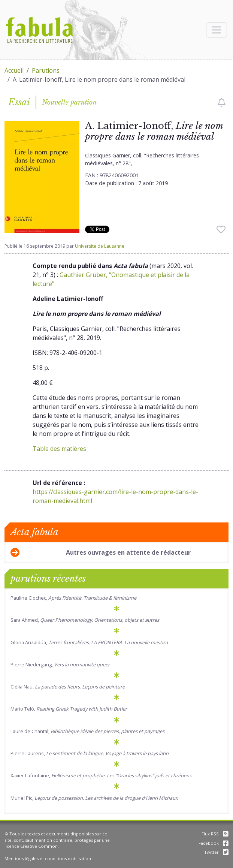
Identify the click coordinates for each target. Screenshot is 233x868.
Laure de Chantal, (87, 731)
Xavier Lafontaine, (101, 775)
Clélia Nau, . (68, 687)
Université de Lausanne (100, 246)
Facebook (214, 843)
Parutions (46, 70)
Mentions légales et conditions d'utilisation (48, 858)
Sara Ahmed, (85, 620)
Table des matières (59, 449)
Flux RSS (215, 834)
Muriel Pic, (94, 798)
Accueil (14, 70)
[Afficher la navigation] (217, 30)
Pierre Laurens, (90, 753)
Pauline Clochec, (73, 598)
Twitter (216, 852)
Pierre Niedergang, (60, 664)
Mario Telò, (69, 709)
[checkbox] (222, 102)
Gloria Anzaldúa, (89, 642)
